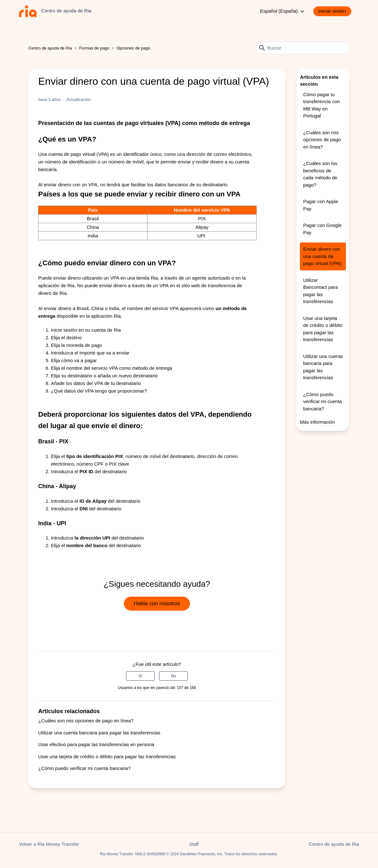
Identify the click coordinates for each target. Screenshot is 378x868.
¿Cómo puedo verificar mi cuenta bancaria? (84, 768)
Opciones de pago (133, 48)
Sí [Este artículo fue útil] (140, 676)
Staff (194, 844)
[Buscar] (302, 48)
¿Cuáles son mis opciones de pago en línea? (86, 721)
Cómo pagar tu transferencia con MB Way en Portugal (321, 105)
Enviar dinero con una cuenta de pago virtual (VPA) (322, 256)
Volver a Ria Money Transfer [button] (49, 844)
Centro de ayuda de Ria (50, 48)
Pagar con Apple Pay (321, 205)
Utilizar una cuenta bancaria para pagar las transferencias (99, 733)
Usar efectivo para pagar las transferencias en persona (96, 744)
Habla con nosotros (157, 603)
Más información (317, 422)
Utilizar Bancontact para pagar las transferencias (320, 291)
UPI (202, 236)
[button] (335, 11)
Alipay (202, 227)
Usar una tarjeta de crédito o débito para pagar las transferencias (107, 756)
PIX (202, 219)
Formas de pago (94, 48)
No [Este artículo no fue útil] (173, 676)
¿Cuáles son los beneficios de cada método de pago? (320, 174)
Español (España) (283, 11)
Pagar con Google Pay (322, 229)
